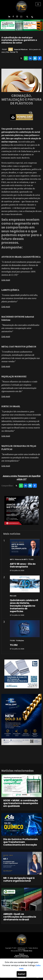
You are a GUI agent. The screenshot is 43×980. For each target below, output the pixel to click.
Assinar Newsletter (22, 955)
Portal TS (14, 52)
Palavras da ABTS (21, 559)
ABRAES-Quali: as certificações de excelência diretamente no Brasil (20, 917)
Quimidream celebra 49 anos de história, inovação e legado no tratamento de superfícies (24, 606)
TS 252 (31, 559)
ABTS (12, 559)
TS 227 (4, 49)
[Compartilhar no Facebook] (40, 58)
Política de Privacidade (21, 957)
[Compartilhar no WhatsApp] (26, 58)
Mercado (13, 596)
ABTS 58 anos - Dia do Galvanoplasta (23, 565)
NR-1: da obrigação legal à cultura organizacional (19, 879)
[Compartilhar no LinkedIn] (30, 58)
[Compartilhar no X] (21, 58)
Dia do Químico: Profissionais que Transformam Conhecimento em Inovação (21, 842)
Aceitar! (22, 974)
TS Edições (20, 640)
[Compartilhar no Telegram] (35, 58)
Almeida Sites (28, 951)
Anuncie (22, 954)
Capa (11, 49)
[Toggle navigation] (38, 4)
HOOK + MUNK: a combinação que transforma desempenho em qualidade (21, 803)
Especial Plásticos (21, 49)
